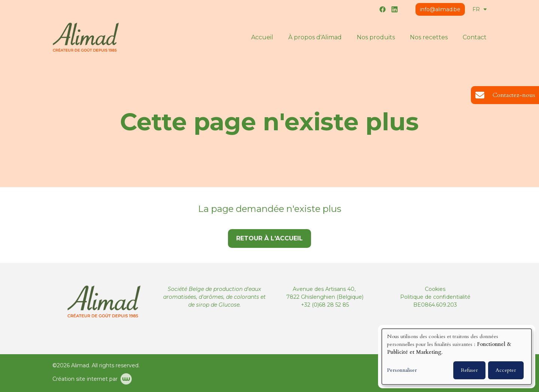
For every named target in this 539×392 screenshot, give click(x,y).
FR (479, 9)
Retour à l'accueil (269, 238)
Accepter (506, 370)
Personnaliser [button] (402, 370)
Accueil (262, 37)
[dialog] (457, 357)
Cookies (435, 289)
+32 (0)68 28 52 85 (325, 305)
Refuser (469, 370)
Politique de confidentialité (435, 297)
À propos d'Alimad (315, 37)
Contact (475, 37)
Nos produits (376, 37)
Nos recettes (429, 37)
